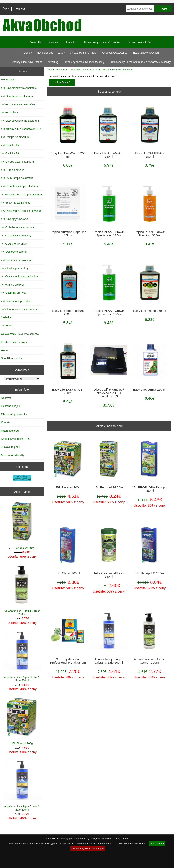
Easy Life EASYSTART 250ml (68, 391)
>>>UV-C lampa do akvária (17, 178)
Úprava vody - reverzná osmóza (102, 42)
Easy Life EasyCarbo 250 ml (68, 155)
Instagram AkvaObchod (146, 53)
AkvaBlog (53, 62)
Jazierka (54, 42)
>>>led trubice (10, 112)
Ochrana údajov (10, 406)
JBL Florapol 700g (22, 721)
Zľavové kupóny (10, 447)
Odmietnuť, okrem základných (88, 848)
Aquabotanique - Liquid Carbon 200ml (22, 590)
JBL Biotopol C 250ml (150, 573)
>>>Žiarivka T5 (10, 145)
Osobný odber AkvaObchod (27, 62)
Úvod (6, 9)
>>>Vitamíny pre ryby (14, 293)
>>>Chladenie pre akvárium (17, 227)
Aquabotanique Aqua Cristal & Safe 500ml (22, 657)
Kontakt (6, 422)
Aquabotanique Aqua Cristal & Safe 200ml (22, 786)
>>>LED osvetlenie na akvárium (20, 121)
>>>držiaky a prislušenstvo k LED (21, 129)
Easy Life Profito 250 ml (150, 311)
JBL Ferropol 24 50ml (22, 526)
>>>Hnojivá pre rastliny (15, 268)
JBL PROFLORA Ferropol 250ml (150, 489)
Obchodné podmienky (14, 414)
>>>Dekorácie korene (14, 252)
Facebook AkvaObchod (114, 53)
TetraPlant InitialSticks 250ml (109, 575)
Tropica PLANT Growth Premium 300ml (150, 234)
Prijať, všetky (157, 843)
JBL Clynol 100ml (68, 573)
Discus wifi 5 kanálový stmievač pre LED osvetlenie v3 (109, 393)
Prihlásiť (20, 9)
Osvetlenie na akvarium (82, 69)
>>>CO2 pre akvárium (14, 244)
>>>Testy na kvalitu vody (16, 203)
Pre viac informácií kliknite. (131, 843)
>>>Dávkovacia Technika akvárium (22, 211)
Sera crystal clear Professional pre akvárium (68, 661)
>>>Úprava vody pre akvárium (19, 309)
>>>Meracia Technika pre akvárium (22, 194)
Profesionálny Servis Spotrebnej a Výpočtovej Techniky (140, 62)
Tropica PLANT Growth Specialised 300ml (109, 312)
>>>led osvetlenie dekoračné (18, 104)
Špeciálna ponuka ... (13, 358)
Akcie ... (6, 350)
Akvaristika (61, 69)
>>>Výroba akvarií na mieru (17, 162)
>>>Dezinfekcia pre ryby (15, 301)
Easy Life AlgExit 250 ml (150, 390)
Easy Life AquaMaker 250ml (109, 155)
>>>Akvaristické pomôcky (16, 235)
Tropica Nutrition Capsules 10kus (68, 234)
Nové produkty (45, 53)
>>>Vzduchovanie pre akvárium (20, 186)
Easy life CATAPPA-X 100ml (150, 155)
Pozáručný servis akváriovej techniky (84, 62)
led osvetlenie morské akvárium (115, 69)
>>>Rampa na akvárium (15, 137)
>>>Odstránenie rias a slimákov (20, 276)
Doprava (6, 398)
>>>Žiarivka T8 (10, 153)
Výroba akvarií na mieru (83, 53)
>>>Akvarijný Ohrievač (15, 219)
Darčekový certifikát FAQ (16, 439)
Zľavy (62, 53)
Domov (28, 53)
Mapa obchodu (10, 431)
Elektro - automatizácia (140, 42)
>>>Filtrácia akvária (13, 170)
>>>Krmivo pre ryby (13, 285)
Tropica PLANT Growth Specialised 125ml (109, 234)
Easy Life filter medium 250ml (68, 312)
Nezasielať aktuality (13, 455)
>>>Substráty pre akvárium (17, 260)
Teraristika (71, 42)
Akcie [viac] (22, 492)
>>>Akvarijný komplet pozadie (19, 88)
